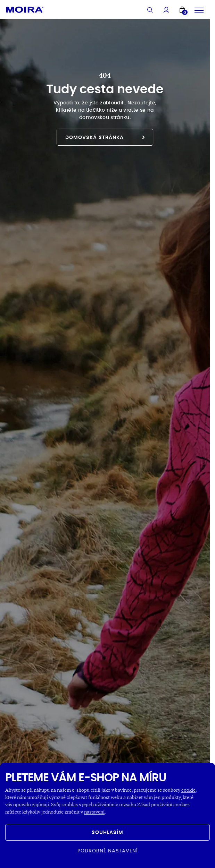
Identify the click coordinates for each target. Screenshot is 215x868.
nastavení (94, 812)
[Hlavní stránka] (25, 10)
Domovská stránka (105, 137)
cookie (188, 790)
